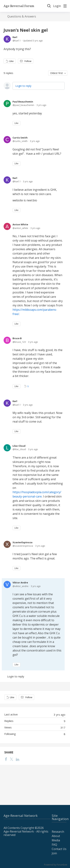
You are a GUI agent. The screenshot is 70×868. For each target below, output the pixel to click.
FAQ (54, 845)
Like (11, 61)
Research (58, 832)
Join (54, 853)
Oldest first (56, 73)
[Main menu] (65, 6)
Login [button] (57, 6)
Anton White (20, 224)
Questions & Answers (22, 17)
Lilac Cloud (19, 446)
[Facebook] (6, 759)
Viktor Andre (20, 583)
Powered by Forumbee (56, 865)
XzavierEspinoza (22, 542)
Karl (15, 37)
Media (56, 840)
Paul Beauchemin (23, 102)
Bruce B (17, 338)
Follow (28, 61)
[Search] (49, 6)
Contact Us (59, 849)
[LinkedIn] (18, 759)
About (56, 836)
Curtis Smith (20, 138)
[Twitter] (11, 759)
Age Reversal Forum (19, 6)
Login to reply (23, 86)
